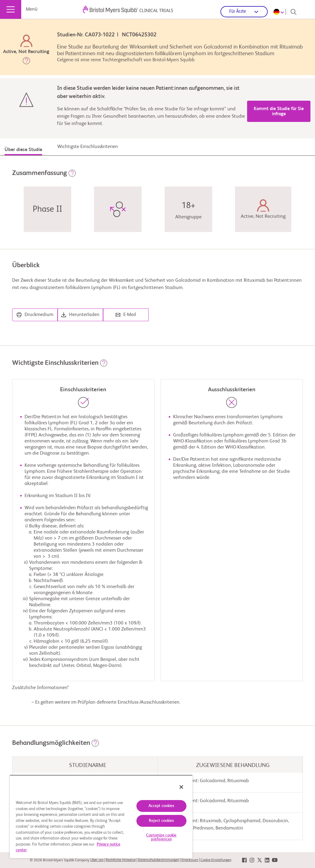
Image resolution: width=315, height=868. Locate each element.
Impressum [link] (190, 860)
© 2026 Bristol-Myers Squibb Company (60, 860)
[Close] (181, 787)
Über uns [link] (97, 860)
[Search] (293, 12)
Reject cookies (161, 821)
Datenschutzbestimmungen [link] (159, 860)
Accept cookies (161, 806)
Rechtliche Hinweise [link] (121, 860)
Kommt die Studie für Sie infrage (279, 111)
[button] (26, 62)
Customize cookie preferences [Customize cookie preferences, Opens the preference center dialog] (161, 837)
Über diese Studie (23, 150)
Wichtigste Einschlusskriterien (88, 147)
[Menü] (11, 9)
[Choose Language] (280, 12)
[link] (244, 860)
